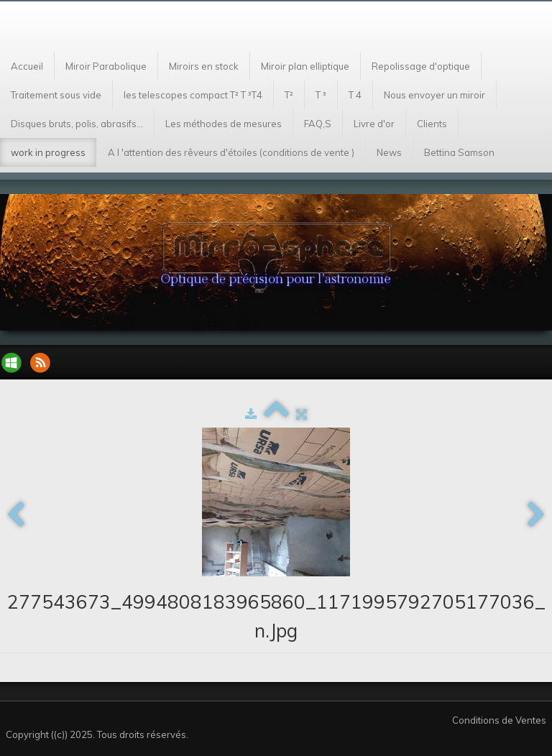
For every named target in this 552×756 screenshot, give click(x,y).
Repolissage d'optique (421, 66)
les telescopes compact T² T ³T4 (193, 95)
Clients (432, 124)
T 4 (355, 95)
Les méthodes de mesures (224, 124)
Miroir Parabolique (106, 66)
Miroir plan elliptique (305, 66)
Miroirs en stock (204, 66)
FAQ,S (318, 124)
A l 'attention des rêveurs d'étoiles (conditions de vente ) (231, 152)
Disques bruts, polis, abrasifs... (77, 124)
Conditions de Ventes (499, 720)
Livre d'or (374, 124)
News (389, 152)
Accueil (27, 66)
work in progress (48, 152)
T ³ (321, 95)
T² (289, 95)
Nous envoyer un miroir (434, 95)
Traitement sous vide (56, 95)
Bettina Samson (459, 152)
